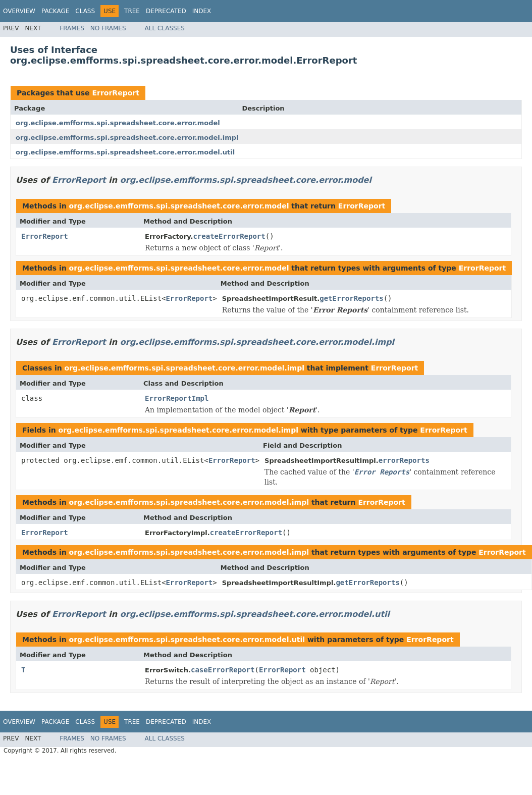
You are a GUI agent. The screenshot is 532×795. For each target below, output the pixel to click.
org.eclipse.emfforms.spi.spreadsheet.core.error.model (118, 123)
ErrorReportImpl (177, 398)
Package (55, 11)
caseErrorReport (223, 670)
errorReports (404, 460)
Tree (132, 11)
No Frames (108, 28)
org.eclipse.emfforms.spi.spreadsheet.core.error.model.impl (127, 138)
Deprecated (166, 11)
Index (202, 11)
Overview (19, 11)
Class (85, 11)
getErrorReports (351, 298)
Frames (72, 28)
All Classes (165, 28)
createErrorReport (229, 236)
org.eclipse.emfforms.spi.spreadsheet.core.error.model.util (125, 152)
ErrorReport (115, 93)
